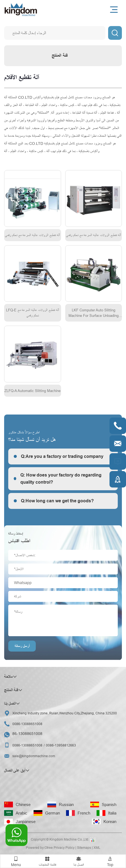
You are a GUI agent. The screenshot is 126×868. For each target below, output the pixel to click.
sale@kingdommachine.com (34, 756)
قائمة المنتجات (47, 861)
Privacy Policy (64, 848)
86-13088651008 (27, 734)
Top (110, 861)
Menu (16, 861)
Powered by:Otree (39, 848)
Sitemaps (84, 848)
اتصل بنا (79, 861)
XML (97, 848)
